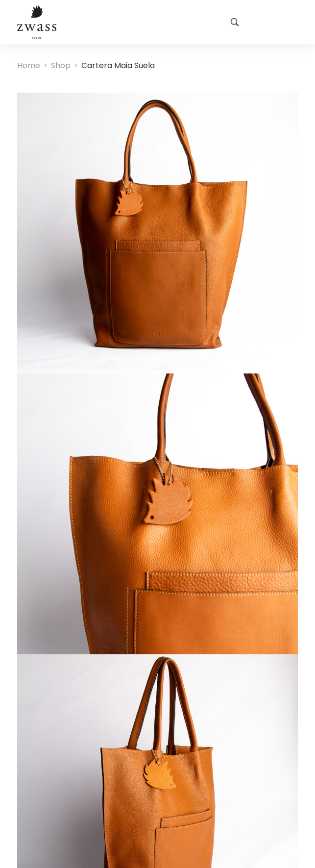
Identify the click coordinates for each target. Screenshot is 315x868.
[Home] (29, 65)
